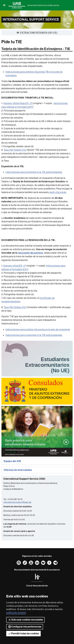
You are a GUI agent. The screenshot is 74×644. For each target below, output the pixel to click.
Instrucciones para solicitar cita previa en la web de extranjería (38, 329)
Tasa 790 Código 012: (15, 150)
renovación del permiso (30, 253)
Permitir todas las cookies (23, 634)
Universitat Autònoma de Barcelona (43, 5)
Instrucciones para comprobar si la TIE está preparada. (34, 172)
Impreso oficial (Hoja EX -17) (18, 103)
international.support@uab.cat (17, 502)
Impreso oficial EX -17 (15, 266)
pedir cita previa (58, 192)
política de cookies (16, 613)
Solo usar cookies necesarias (25, 620)
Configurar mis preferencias (25, 627)
